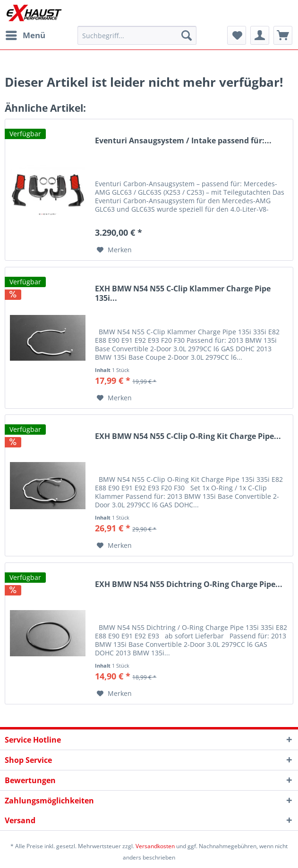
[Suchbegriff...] (137, 35)
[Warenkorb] (283, 35)
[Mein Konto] (260, 35)
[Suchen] (187, 35)
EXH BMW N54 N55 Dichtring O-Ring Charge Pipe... (189, 584)
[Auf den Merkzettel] (114, 250)
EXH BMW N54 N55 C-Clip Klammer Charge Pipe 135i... (183, 293)
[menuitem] (25, 35)
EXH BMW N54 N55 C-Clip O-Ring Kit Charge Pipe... (188, 436)
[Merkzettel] (237, 35)
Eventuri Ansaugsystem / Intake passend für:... (183, 141)
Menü (26, 34)
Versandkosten (155, 846)
